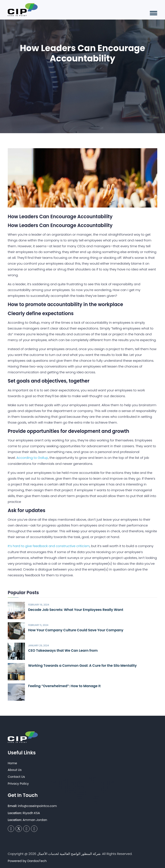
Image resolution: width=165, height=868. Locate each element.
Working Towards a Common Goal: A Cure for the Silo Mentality (83, 665)
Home (12, 763)
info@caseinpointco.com (37, 805)
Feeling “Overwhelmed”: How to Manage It (65, 686)
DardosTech (37, 861)
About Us (15, 770)
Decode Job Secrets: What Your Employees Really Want (76, 609)
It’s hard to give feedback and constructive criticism (49, 546)
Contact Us (16, 776)
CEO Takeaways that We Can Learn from (63, 650)
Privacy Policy (18, 783)
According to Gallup (32, 458)
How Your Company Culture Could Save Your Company (76, 630)
